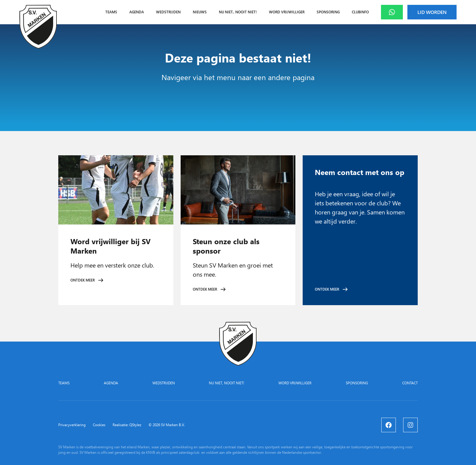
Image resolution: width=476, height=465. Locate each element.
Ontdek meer (83, 280)
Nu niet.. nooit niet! (238, 12)
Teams (111, 12)
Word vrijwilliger (287, 12)
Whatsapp (397, 12)
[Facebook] (389, 425)
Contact (410, 383)
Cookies (99, 425)
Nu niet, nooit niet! (226, 383)
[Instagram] (410, 425)
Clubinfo (360, 12)
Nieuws (200, 12)
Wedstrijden (168, 12)
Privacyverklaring (72, 425)
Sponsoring (328, 12)
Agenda (137, 12)
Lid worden (432, 12)
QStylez (135, 425)
